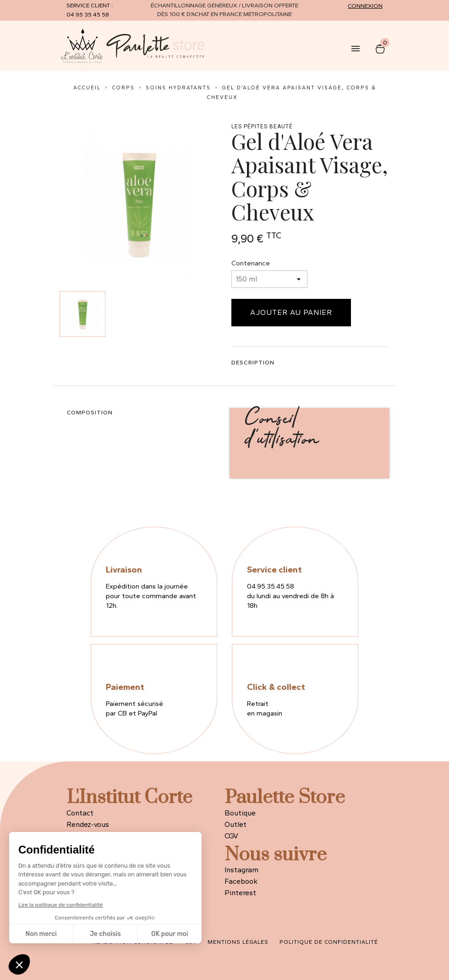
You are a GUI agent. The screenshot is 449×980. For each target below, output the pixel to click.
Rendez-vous (88, 824)
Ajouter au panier (291, 312)
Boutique (240, 813)
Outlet (235, 824)
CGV (231, 836)
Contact (80, 813)
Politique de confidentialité (329, 942)
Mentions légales (238, 942)
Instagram (241, 870)
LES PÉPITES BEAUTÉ (262, 127)
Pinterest (240, 893)
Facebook (241, 881)
